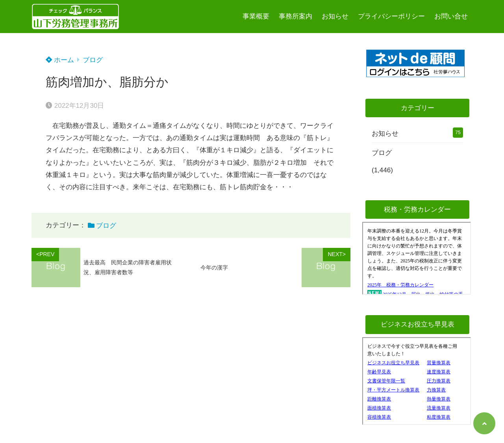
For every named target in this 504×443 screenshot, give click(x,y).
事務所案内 (296, 16)
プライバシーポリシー (391, 16)
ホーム (60, 60)
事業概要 (256, 16)
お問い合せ (451, 16)
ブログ (93, 60)
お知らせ (335, 16)
